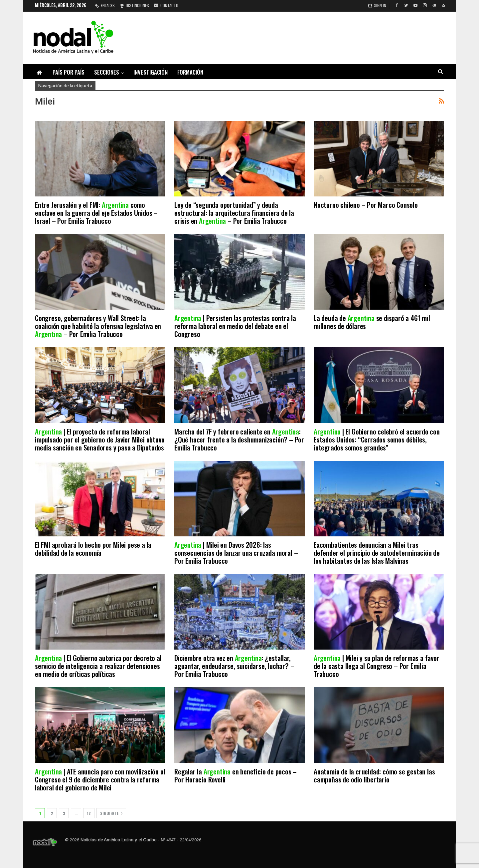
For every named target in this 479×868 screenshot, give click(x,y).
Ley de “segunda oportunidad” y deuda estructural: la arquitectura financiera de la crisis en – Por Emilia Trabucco (234, 213)
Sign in (377, 5)
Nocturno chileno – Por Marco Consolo (366, 205)
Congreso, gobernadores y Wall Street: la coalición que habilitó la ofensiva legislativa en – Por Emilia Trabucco (98, 326)
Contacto (166, 5)
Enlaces (105, 5)
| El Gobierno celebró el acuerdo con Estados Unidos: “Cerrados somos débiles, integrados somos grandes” (377, 439)
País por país (69, 72)
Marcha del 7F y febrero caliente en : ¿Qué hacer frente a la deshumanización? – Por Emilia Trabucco (239, 439)
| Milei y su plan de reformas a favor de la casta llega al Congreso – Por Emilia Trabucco (377, 666)
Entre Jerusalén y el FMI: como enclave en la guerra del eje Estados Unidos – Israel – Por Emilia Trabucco (96, 213)
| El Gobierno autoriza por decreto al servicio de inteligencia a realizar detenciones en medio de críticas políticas (98, 666)
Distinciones (134, 5)
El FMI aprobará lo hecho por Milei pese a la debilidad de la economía (93, 549)
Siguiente (111, 813)
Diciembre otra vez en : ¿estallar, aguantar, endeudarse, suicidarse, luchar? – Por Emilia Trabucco (234, 666)
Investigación (151, 72)
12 (89, 813)
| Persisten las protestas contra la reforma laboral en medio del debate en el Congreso (235, 326)
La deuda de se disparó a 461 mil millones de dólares (372, 322)
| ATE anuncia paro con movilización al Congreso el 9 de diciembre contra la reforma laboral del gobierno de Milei (100, 779)
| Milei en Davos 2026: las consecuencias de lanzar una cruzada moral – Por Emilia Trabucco (236, 553)
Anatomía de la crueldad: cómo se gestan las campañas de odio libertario (374, 775)
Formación (190, 72)
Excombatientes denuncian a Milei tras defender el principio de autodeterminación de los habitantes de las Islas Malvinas (377, 553)
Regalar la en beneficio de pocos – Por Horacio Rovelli (236, 775)
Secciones (107, 72)
